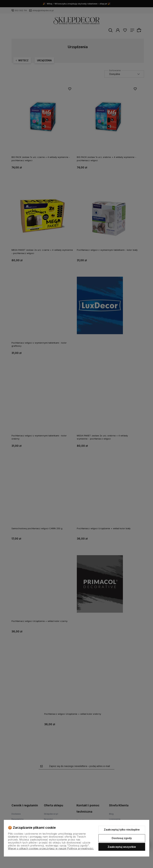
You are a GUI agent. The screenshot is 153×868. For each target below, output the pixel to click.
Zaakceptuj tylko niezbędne (122, 830)
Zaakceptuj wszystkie (122, 847)
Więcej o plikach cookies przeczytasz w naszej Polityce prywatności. (51, 848)
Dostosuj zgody (122, 838)
